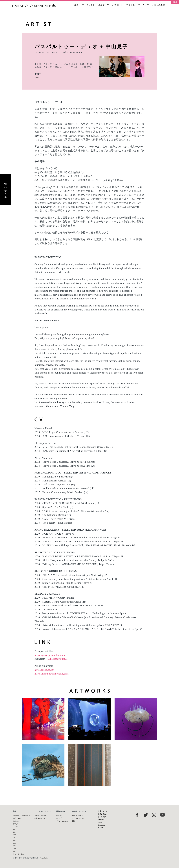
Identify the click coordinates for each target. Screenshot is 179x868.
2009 (15, 849)
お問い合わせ (159, 5)
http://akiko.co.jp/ (44, 670)
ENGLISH (175, 2)
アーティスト (88, 5)
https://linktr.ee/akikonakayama (52, 674)
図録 (74, 821)
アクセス (131, 5)
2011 (15, 846)
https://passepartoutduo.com (50, 655)
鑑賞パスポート (78, 816)
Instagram (101, 825)
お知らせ (16, 821)
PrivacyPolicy (44, 858)
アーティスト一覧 (40, 816)
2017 (15, 838)
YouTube (101, 828)
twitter (100, 822)
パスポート (118, 5)
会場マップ (104, 5)
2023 (15, 829)
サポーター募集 (18, 854)
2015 (15, 840)
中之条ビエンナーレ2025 (22, 816)
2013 (15, 843)
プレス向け (102, 817)
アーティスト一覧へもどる (5, 189)
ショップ (59, 818)
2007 (15, 851)
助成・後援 (17, 818)
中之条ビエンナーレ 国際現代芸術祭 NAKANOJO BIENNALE (34, 6)
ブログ (15, 824)
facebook (101, 820)
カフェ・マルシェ (62, 821)
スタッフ (16, 827)
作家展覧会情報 (40, 818)
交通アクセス (103, 811)
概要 (77, 5)
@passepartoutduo (58, 659)
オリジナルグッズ (78, 818)
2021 (37, 78)
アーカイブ (144, 5)
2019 (15, 835)
